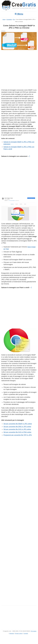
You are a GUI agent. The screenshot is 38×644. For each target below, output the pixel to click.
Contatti (26, 633)
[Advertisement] (19, 69)
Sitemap (12, 633)
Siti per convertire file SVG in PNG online (17, 432)
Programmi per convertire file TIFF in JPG (18, 435)
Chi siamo (34, 631)
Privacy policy (19, 633)
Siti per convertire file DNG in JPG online (17, 427)
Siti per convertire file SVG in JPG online (17, 429)
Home (4, 19)
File (14, 19)
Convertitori (9, 19)
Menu (19, 14)
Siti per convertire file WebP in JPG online (18, 424)
